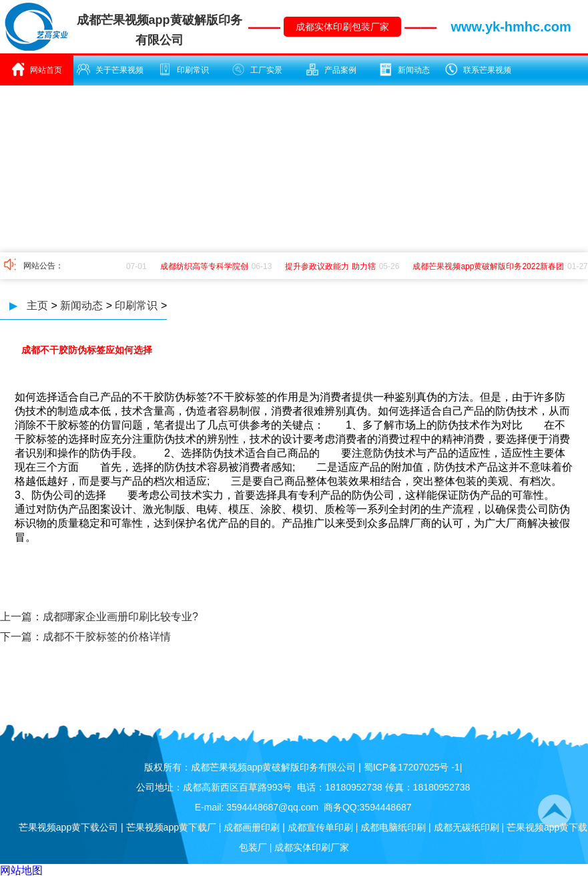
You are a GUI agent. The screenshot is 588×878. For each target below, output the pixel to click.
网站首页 (37, 69)
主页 (37, 305)
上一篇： (21, 617)
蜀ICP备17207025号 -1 (412, 767)
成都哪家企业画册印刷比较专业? (120, 617)
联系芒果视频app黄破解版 (478, 74)
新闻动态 (404, 69)
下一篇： (21, 637)
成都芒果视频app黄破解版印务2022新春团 (490, 266)
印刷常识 (184, 69)
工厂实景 (257, 69)
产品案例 (331, 69)
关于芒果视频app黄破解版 (110, 74)
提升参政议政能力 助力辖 (331, 266)
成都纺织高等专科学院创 (206, 266)
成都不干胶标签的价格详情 (107, 637)
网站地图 (21, 870)
